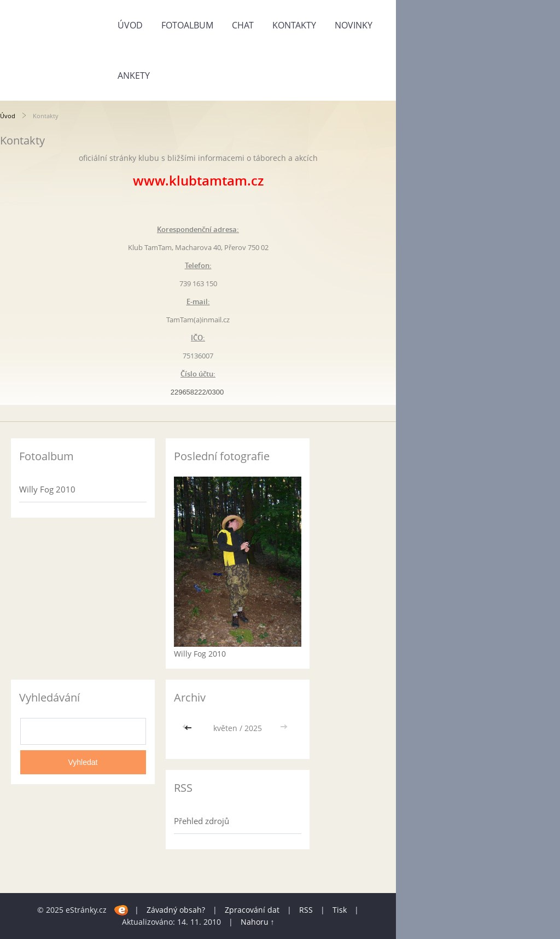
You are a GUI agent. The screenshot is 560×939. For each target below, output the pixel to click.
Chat (243, 25)
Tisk (340, 910)
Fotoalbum (187, 25)
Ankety (134, 76)
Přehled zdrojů (202, 821)
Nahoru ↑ (258, 922)
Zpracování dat (252, 910)
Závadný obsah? (176, 910)
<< (189, 728)
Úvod (130, 25)
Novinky (354, 25)
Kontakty (294, 25)
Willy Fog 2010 (47, 489)
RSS (306, 910)
